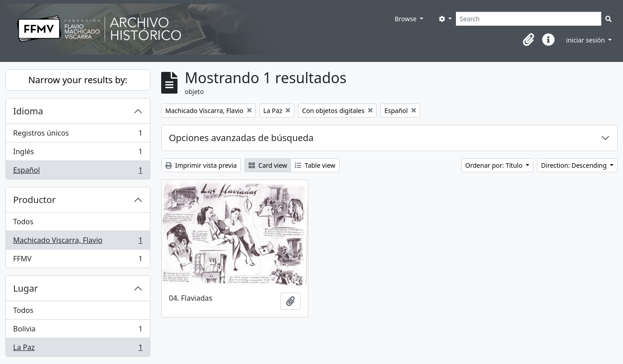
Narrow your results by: (78, 80)
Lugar (26, 288)
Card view (268, 165)
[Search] (529, 19)
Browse (406, 19)
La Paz (78, 349)
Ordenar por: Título (495, 165)
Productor (34, 200)
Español (78, 172)
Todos (23, 222)
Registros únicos (78, 135)
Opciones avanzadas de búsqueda (241, 138)
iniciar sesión (586, 40)
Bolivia (78, 331)
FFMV (78, 260)
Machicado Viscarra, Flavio (78, 242)
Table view (315, 165)
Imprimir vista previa (201, 165)
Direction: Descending (575, 165)
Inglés (78, 154)
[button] (528, 40)
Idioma (28, 111)
